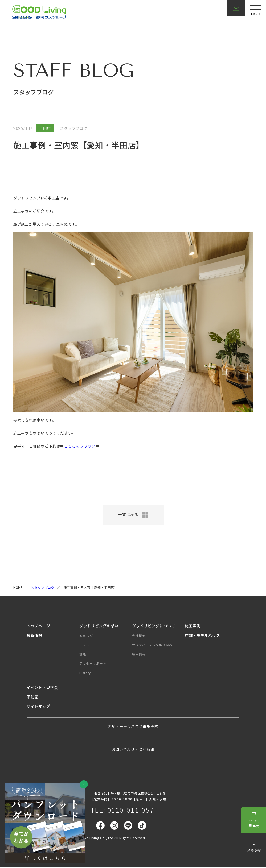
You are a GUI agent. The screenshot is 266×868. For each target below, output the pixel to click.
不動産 (32, 697)
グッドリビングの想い (99, 627)
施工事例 (193, 627)
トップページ (38, 627)
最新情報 (34, 636)
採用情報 (139, 655)
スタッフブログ (42, 588)
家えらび (86, 636)
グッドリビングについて (154, 627)
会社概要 (139, 636)
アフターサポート (93, 664)
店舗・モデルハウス (202, 636)
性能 (83, 655)
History (85, 673)
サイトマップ (38, 707)
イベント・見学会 (42, 688)
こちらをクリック (80, 446)
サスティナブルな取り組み (152, 645)
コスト (84, 645)
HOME (18, 588)
